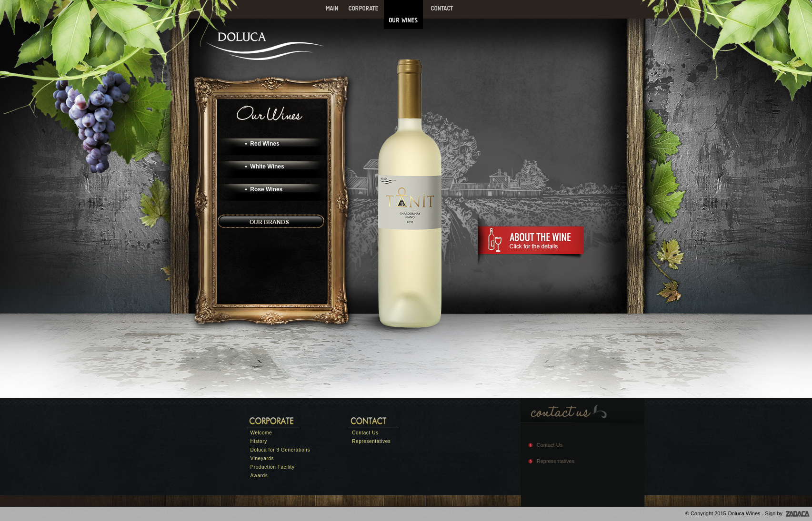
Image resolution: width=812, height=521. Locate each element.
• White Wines (265, 167)
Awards (259, 476)
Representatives (371, 441)
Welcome (261, 433)
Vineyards (262, 458)
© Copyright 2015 (706, 513)
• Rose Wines (264, 189)
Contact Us (365, 433)
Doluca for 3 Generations (281, 450)
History (259, 441)
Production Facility (273, 467)
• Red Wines (262, 144)
